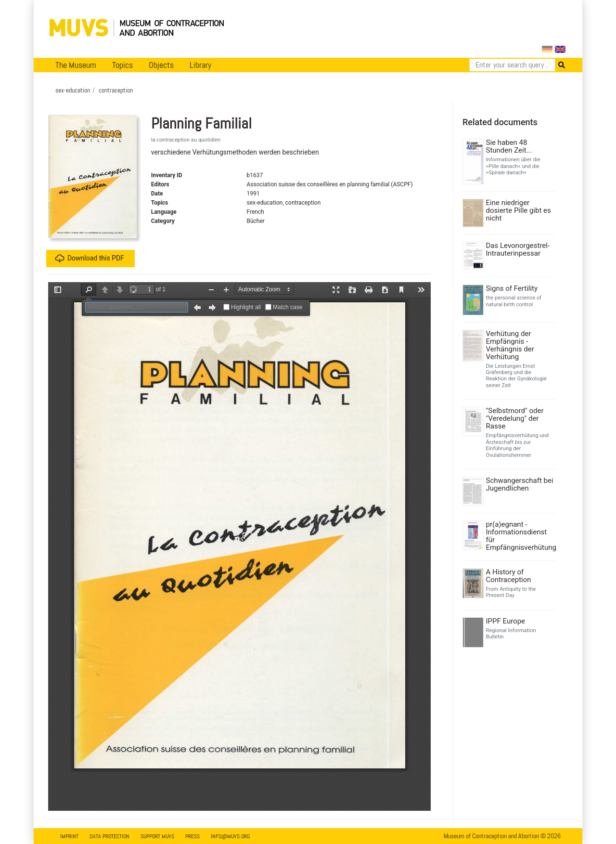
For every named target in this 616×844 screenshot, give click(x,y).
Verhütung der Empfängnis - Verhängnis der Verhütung (510, 345)
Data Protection (109, 836)
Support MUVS (157, 836)
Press (192, 836)
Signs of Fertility (512, 288)
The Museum (76, 65)
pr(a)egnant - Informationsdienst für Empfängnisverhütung (520, 536)
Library (200, 65)
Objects (161, 65)
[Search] (512, 65)
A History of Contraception (509, 576)
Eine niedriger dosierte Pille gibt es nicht (519, 210)
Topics (122, 65)
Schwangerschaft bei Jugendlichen (520, 484)
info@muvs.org (230, 836)
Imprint (69, 836)
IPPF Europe (506, 621)
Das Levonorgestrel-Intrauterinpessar (518, 249)
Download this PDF (90, 259)
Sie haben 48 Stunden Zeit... (509, 146)
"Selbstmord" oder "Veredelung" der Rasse (515, 418)
